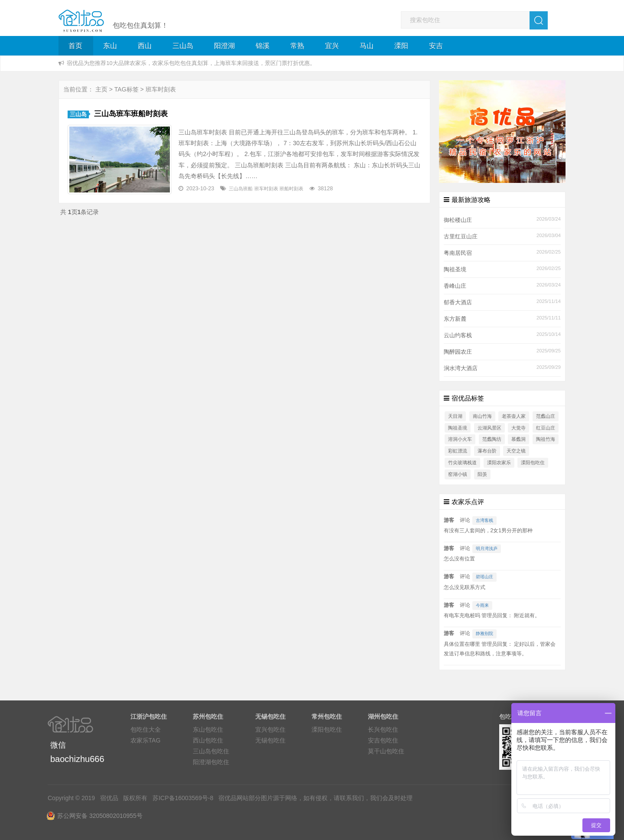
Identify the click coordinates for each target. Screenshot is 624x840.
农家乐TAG (146, 740)
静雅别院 (484, 633)
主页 (101, 89)
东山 (110, 46)
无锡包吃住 (270, 740)
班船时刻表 (291, 189)
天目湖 (455, 416)
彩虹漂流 (458, 451)
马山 (367, 46)
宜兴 (332, 46)
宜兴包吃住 (270, 729)
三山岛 (183, 46)
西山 (145, 46)
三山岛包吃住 (211, 751)
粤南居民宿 (458, 253)
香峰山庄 (455, 286)
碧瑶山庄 (484, 577)
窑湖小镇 (458, 474)
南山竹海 (482, 416)
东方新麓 (455, 319)
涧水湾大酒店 (461, 368)
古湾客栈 (484, 520)
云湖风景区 (489, 428)
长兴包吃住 (383, 729)
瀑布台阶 (487, 451)
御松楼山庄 (458, 220)
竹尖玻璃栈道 (462, 462)
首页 (75, 46)
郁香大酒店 (458, 303)
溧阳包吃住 (533, 462)
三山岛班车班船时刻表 (131, 114)
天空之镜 (516, 451)
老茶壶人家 (514, 416)
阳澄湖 (224, 46)
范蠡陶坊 (492, 439)
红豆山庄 (546, 428)
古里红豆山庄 (461, 237)
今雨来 (482, 605)
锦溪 (263, 46)
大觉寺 (518, 428)
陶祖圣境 (455, 270)
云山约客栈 (458, 335)
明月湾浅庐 (487, 549)
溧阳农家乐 (499, 462)
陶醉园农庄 (458, 352)
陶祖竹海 (546, 439)
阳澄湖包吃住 (211, 762)
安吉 (436, 46)
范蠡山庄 (546, 416)
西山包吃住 (208, 740)
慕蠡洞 (518, 439)
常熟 (297, 46)
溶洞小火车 (460, 439)
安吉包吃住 (383, 740)
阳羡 (482, 474)
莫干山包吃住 (386, 751)
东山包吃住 (208, 729)
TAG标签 (127, 89)
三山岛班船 (241, 189)
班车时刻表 (266, 189)
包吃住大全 (146, 729)
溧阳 (401, 46)
